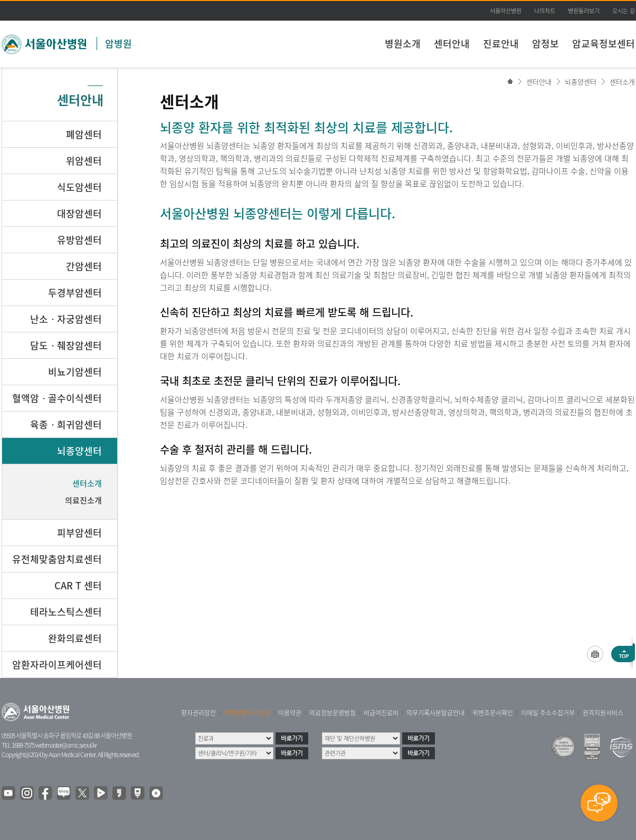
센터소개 (622, 82)
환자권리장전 (198, 713)
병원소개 (403, 44)
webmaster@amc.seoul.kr (66, 745)
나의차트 (545, 11)
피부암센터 (79, 533)
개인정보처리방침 (247, 713)
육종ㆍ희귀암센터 (66, 424)
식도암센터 (79, 187)
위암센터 (84, 161)
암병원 (118, 44)
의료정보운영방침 (333, 713)
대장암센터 (79, 213)
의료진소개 (83, 500)
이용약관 (290, 713)
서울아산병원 (506, 11)
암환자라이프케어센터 (57, 665)
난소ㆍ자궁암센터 (66, 319)
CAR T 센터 (78, 585)
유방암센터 (79, 240)
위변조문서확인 (493, 713)
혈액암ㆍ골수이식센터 (57, 398)
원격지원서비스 (603, 713)
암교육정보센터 (604, 44)
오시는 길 (624, 11)
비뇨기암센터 (75, 372)
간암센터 (84, 266)
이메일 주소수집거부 (548, 713)
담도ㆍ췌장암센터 (66, 345)
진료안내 (501, 44)
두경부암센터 (75, 293)
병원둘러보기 (584, 11)
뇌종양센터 (581, 82)
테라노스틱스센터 (66, 612)
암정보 (545, 44)
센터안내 (452, 44)
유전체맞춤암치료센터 (57, 559)
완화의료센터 (75, 638)
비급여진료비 (381, 713)
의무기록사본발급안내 (435, 713)
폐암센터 (84, 134)
